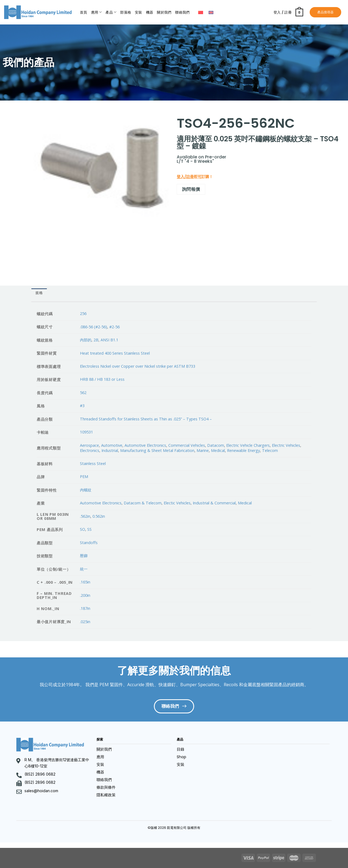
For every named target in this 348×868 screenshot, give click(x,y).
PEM (84, 477)
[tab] (39, 293)
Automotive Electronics (145, 445)
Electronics (90, 450)
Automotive (112, 445)
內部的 (86, 340)
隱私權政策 (106, 795)
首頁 (84, 12)
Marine (203, 450)
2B (96, 340)
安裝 (139, 12)
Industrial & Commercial (214, 503)
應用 (97, 12)
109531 (86, 432)
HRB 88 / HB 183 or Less (102, 379)
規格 (39, 293)
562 (83, 393)
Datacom (216, 445)
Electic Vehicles (177, 503)
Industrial (110, 450)
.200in (85, 595)
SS (89, 529)
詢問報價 (191, 189)
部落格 (126, 12)
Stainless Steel (93, 463)
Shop (181, 757)
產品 (111, 12)
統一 (84, 569)
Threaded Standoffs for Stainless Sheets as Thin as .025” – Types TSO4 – (146, 419)
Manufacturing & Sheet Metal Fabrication (157, 450)
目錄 (181, 749)
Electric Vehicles (286, 445)
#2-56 (114, 327)
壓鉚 (84, 556)
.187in (85, 608)
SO (83, 529)
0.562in (99, 516)
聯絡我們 (182, 12)
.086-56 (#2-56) (94, 327)
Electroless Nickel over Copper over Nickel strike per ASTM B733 (138, 366)
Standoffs (89, 543)
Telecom (270, 450)
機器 (150, 12)
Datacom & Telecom (143, 503)
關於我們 (164, 12)
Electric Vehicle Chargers (248, 445)
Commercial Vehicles (187, 445)
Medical (218, 450)
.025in (85, 622)
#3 (82, 406)
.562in (85, 516)
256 (83, 313)
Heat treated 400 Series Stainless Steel (115, 353)
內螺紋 (86, 490)
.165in (85, 582)
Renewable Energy (243, 450)
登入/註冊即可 (189, 177)
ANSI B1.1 (109, 340)
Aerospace (89, 445)
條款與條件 (106, 787)
